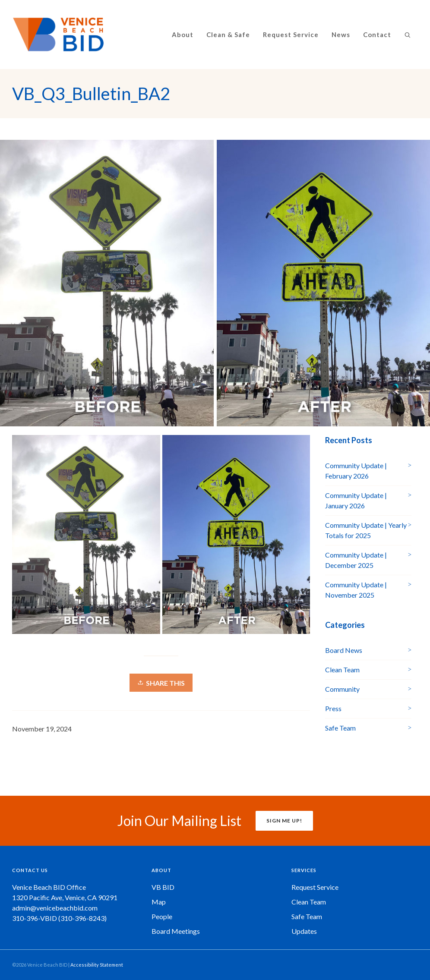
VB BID (163, 887)
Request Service (315, 887)
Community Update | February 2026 (356, 471)
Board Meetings (176, 931)
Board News (344, 650)
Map (159, 902)
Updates (304, 931)
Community (342, 689)
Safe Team (340, 728)
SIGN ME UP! (284, 821)
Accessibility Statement (97, 965)
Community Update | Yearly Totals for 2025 (366, 530)
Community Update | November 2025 (356, 590)
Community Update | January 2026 (356, 500)
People (162, 916)
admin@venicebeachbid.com (55, 908)
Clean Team (342, 670)
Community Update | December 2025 (356, 560)
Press (333, 708)
